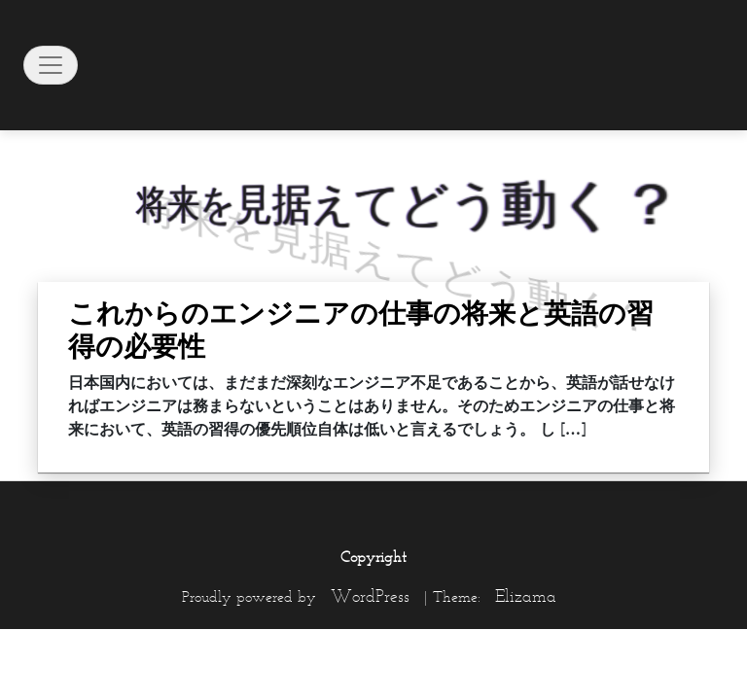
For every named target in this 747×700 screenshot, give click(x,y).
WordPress (370, 596)
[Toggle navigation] (51, 65)
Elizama (526, 596)
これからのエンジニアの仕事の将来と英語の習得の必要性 (361, 330)
